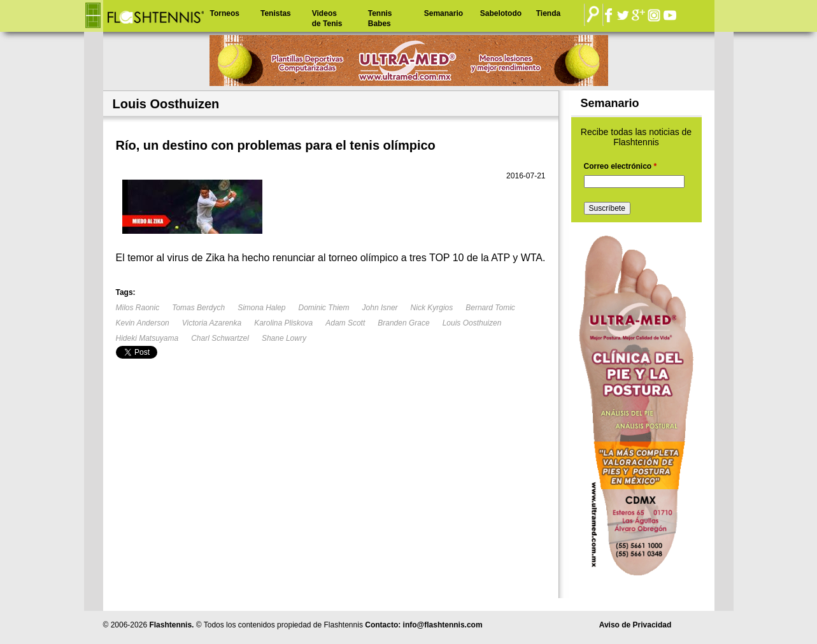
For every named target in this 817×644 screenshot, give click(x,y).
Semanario (444, 13)
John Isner (380, 308)
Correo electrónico (621, 166)
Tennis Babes (380, 18)
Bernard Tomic (490, 308)
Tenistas (276, 13)
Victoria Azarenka (212, 323)
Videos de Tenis (327, 18)
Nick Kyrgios (432, 308)
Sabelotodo (501, 13)
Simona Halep (261, 308)
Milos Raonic (138, 308)
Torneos (225, 13)
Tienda (548, 13)
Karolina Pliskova (283, 323)
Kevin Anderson (143, 323)
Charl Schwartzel (220, 338)
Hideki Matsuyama (147, 338)
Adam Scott (345, 323)
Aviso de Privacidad (636, 625)
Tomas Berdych (198, 308)
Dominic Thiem (324, 308)
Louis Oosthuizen (472, 323)
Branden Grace (403, 323)
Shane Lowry (284, 338)
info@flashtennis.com (443, 625)
